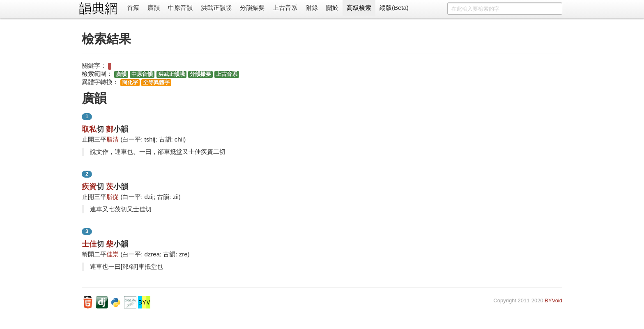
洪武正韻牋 (216, 8)
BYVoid (553, 300)
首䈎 (133, 8)
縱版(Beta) (394, 8)
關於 (332, 8)
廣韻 (154, 8)
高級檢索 (359, 8)
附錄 (312, 8)
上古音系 (285, 8)
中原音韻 (180, 8)
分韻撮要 (252, 8)
